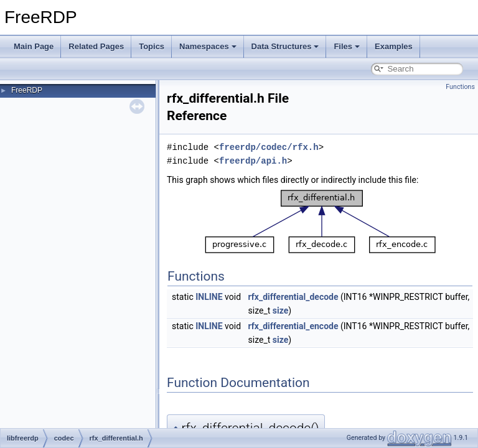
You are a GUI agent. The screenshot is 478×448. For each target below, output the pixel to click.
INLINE (209, 297)
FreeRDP (27, 90)
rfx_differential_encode (293, 326)
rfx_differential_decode (293, 297)
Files (347, 46)
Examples (394, 46)
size (280, 310)
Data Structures (285, 46)
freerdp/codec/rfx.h (269, 147)
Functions (460, 87)
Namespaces (208, 46)
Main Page (34, 46)
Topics (152, 46)
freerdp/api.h (253, 161)
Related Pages (96, 46)
